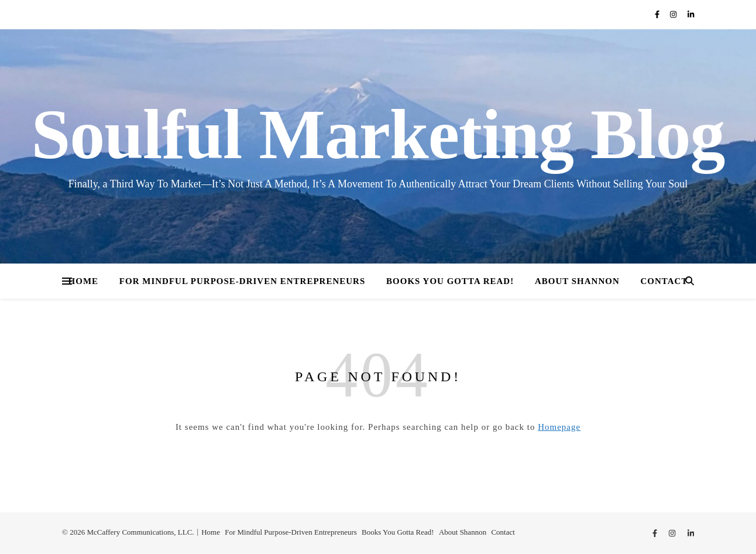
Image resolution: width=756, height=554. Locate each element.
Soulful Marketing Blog (378, 135)
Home (84, 281)
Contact (664, 281)
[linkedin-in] (691, 14)
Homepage (559, 427)
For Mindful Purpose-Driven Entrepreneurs (242, 281)
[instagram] (674, 14)
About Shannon (577, 281)
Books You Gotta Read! (450, 281)
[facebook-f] (658, 14)
